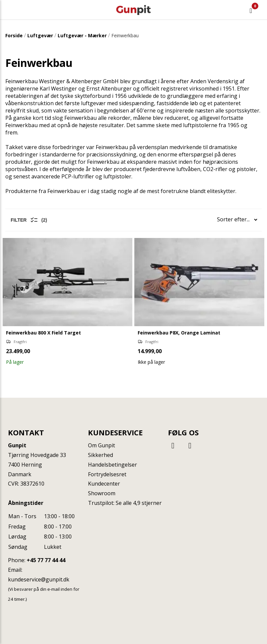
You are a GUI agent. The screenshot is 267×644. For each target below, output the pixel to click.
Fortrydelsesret (107, 474)
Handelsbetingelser (112, 465)
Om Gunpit (101, 445)
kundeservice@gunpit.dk (39, 579)
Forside (14, 35)
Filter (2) (29, 220)
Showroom (102, 493)
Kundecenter (104, 484)
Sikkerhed (100, 455)
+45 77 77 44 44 (46, 560)
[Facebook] (174, 445)
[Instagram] (190, 445)
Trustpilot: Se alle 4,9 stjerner (125, 503)
